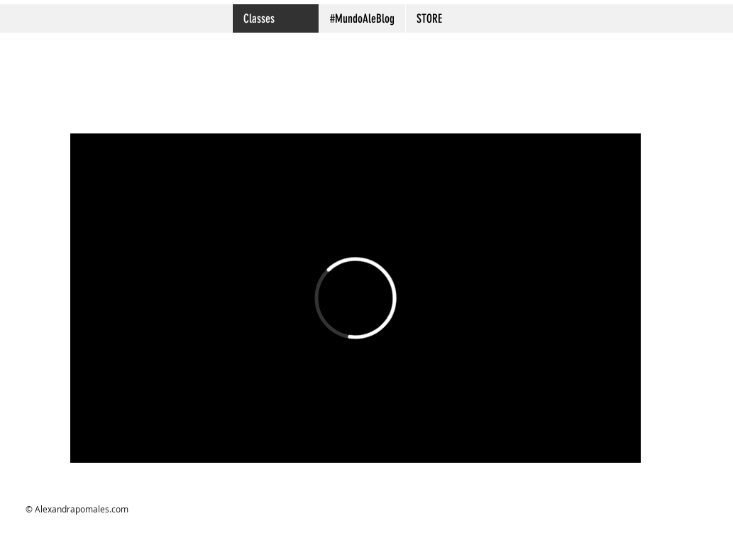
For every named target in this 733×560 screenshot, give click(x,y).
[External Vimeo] (356, 298)
